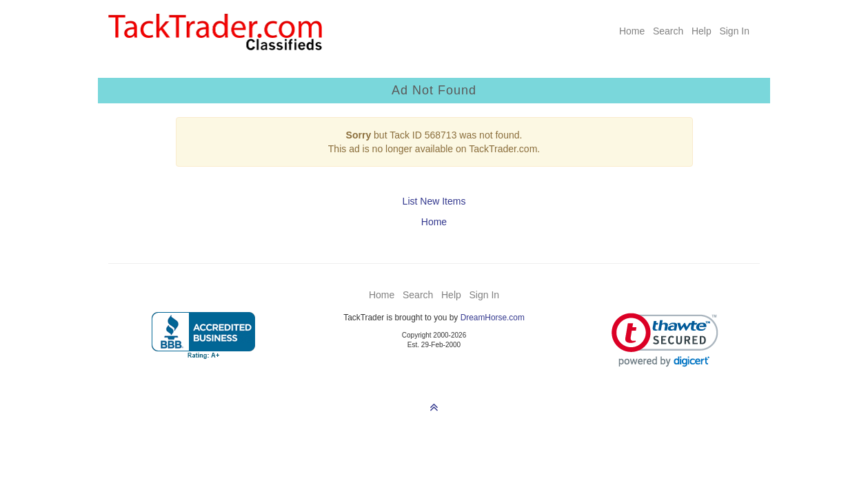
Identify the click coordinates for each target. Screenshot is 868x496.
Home (632, 31)
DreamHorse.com (493, 318)
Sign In (734, 31)
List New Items (434, 201)
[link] (665, 340)
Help (702, 31)
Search (668, 31)
